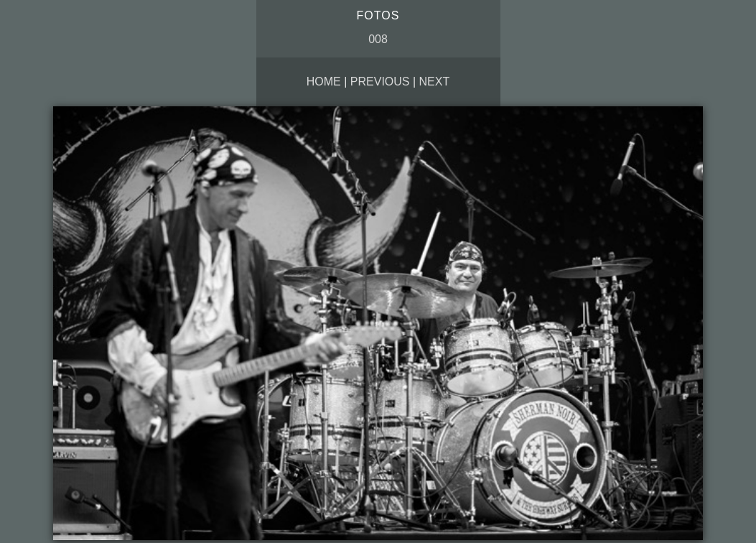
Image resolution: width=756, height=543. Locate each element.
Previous (380, 82)
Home (324, 82)
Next (435, 82)
